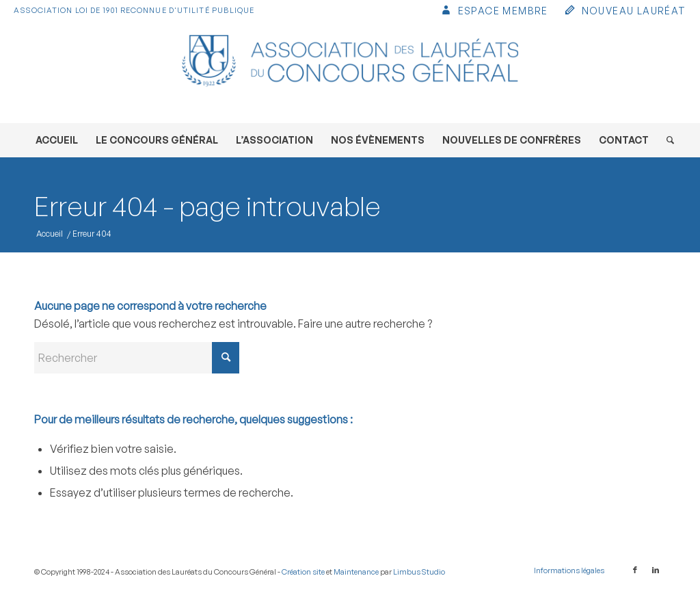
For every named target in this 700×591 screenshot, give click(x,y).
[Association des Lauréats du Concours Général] (350, 72)
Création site (303, 572)
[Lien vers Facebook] (635, 570)
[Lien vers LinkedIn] (656, 570)
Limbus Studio (419, 572)
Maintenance (356, 572)
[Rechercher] (666, 140)
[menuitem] (494, 12)
